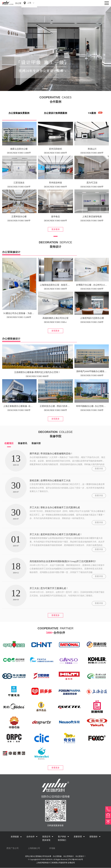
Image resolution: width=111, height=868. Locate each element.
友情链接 (16, 837)
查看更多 (55, 615)
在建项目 (9, 443)
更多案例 (55, 229)
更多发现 (46, 840)
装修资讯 (23, 443)
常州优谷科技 (55, 183)
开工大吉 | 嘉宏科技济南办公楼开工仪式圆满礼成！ (56, 534)
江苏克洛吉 (19, 183)
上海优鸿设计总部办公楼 (92, 318)
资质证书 (48, 837)
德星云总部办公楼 (19, 149)
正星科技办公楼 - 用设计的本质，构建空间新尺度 (63, 406)
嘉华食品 (55, 217)
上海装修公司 (34, 848)
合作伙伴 (32, 837)
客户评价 (63, 837)
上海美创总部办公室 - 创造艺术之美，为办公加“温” (64, 285)
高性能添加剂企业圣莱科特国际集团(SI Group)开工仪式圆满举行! (63, 561)
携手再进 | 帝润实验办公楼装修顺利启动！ (51, 454)
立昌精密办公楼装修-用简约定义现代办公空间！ (37, 372)
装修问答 (36, 443)
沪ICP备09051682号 (76, 859)
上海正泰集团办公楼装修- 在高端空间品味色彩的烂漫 (29, 406)
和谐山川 (92, 149)
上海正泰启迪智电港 (92, 217)
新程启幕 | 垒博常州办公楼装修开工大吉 (50, 480)
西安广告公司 (13, 848)
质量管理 (79, 837)
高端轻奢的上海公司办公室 (55, 318)
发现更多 (55, 331)
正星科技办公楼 (19, 217)
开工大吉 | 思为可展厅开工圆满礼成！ (49, 588)
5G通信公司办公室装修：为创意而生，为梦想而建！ (28, 313)
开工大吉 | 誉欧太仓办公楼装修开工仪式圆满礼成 (55, 507)
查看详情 (99, 469)
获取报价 (95, 837)
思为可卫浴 (92, 183)
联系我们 (62, 840)
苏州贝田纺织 (55, 149)
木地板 (52, 848)
